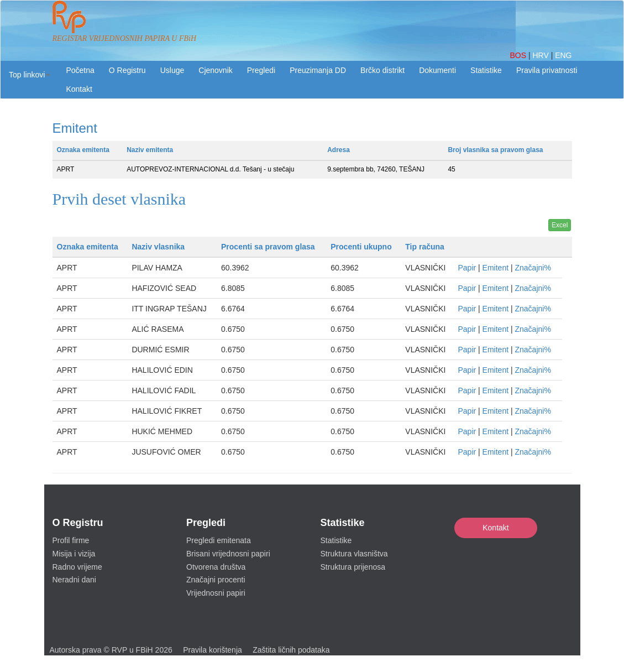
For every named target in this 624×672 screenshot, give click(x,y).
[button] (30, 75)
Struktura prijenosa (353, 567)
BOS (519, 55)
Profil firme (71, 540)
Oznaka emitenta (83, 150)
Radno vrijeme (77, 567)
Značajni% (533, 268)
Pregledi (261, 70)
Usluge (172, 70)
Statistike (486, 70)
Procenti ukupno (361, 247)
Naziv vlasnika (158, 247)
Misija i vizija (74, 554)
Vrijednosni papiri (216, 593)
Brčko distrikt (382, 70)
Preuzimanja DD (318, 70)
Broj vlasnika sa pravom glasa (495, 150)
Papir (467, 268)
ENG (563, 55)
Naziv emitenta (150, 150)
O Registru (127, 70)
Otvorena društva (216, 567)
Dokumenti (437, 70)
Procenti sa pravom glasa (268, 247)
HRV (541, 55)
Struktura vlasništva (354, 554)
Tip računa (425, 247)
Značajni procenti (216, 580)
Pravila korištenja (213, 650)
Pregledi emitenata (219, 540)
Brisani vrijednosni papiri (228, 554)
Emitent (495, 268)
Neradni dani (74, 580)
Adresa (339, 150)
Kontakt (495, 528)
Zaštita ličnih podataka (291, 650)
